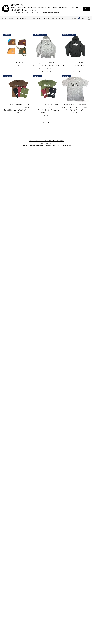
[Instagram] (75, 18)
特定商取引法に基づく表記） (56, 141)
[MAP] (87, 9)
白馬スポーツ (17, 5)
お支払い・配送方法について (37, 141)
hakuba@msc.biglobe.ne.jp (51, 13)
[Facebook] (72, 18)
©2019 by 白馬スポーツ (47, 143)
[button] (89, 18)
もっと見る (46, 122)
